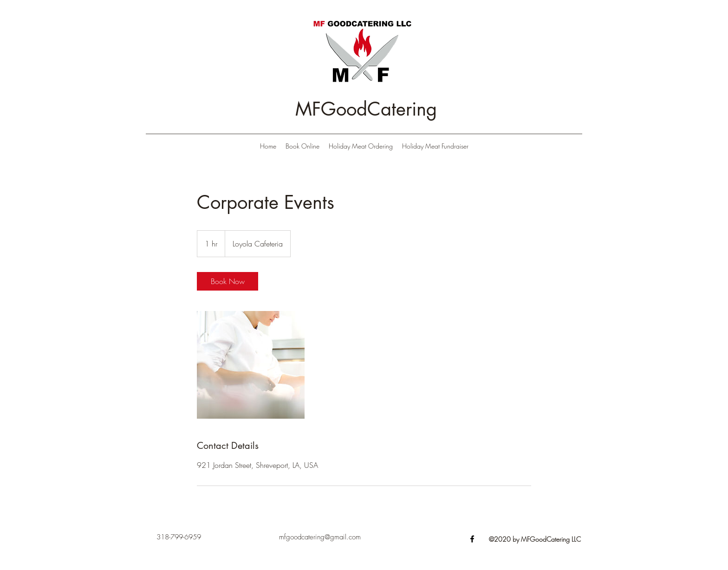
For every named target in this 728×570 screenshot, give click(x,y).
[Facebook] (472, 539)
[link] (227, 281)
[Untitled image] (251, 365)
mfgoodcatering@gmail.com (320, 537)
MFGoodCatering (366, 109)
